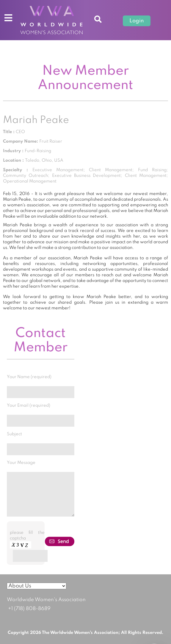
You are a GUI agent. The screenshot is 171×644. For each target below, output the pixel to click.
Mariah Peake (36, 120)
